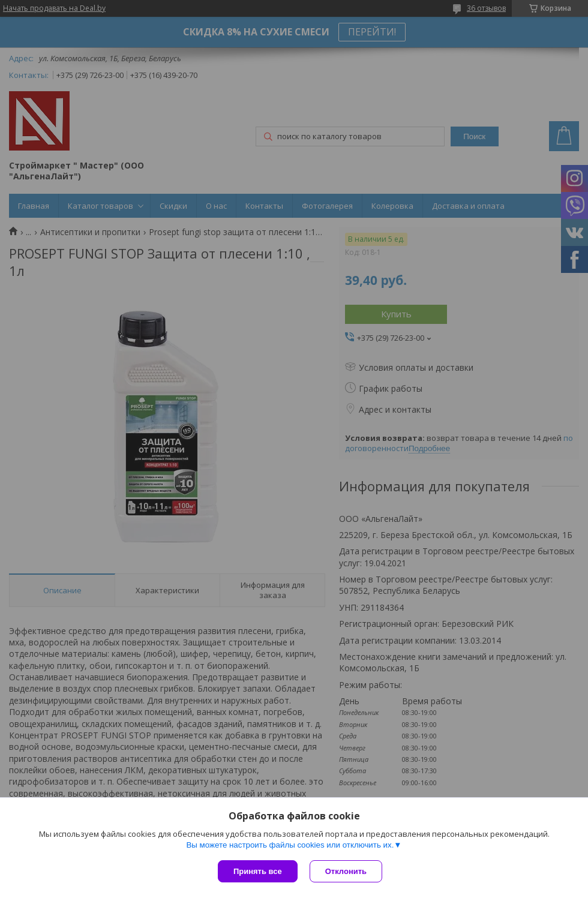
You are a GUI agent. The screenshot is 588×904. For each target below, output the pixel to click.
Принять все (258, 871)
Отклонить (346, 871)
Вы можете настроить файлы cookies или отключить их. (290, 845)
